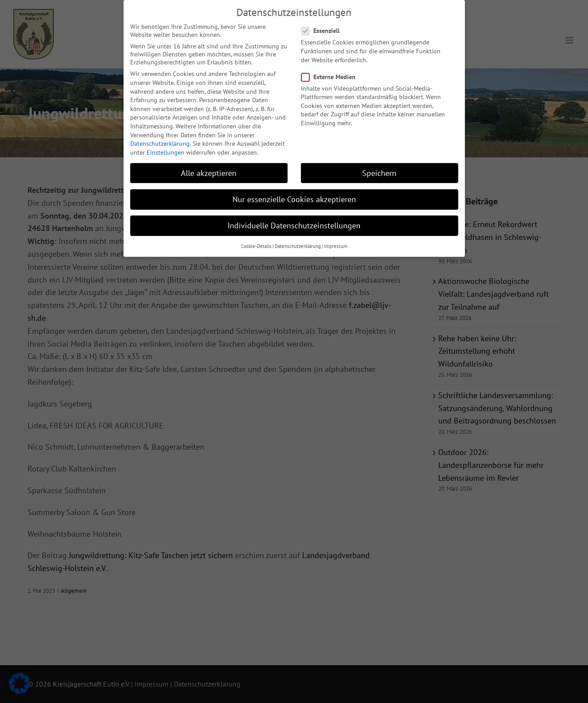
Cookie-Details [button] (256, 235)
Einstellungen (166, 140)
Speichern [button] (379, 161)
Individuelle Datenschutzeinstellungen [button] (294, 214)
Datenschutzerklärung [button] (298, 235)
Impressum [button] (336, 235)
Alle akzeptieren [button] (209, 161)
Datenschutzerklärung (160, 132)
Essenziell (324, 19)
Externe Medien (332, 65)
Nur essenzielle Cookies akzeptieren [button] (294, 187)
